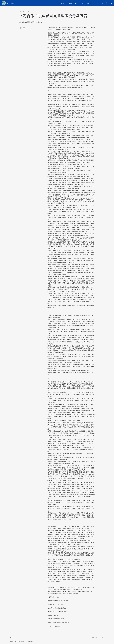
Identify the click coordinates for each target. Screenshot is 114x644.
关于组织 (62, 3)
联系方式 (13, 637)
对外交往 (89, 3)
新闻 (76, 3)
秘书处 (71, 3)
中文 (103, 3)
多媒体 (96, 3)
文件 (83, 3)
